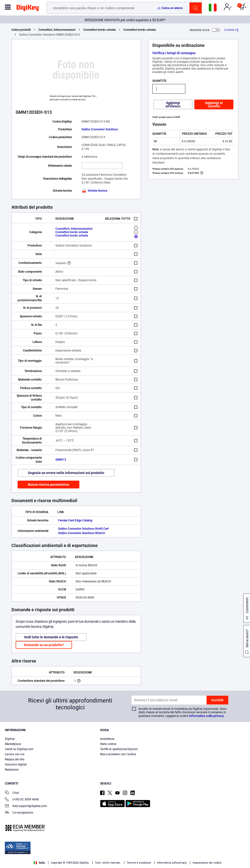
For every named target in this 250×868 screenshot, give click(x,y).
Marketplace (13, 744)
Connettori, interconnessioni (57, 30)
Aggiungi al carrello (214, 104)
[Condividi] (231, 30)
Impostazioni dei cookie (207, 863)
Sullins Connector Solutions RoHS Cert (83, 529)
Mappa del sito (15, 759)
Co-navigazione (19, 813)
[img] (28, 9)
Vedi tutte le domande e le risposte (51, 637)
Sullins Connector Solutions (100, 129)
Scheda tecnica (94, 191)
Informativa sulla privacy (206, 716)
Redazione (12, 770)
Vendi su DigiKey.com (19, 749)
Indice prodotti (21, 30)
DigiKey (10, 739)
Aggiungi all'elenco (173, 104)
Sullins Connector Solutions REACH (81, 533)
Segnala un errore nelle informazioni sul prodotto (66, 473)
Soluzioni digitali (16, 765)
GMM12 (61, 460)
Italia (39, 863)
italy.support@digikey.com (26, 806)
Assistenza (107, 739)
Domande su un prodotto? (44, 645)
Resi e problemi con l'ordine (118, 754)
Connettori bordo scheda (99, 30)
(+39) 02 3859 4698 (22, 800)
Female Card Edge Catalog (75, 520)
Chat (12, 793)
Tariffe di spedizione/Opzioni (119, 749)
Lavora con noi (15, 754)
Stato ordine (108, 744)
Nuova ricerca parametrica (48, 485)
